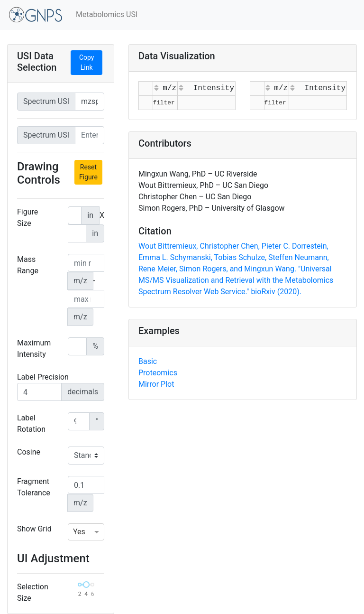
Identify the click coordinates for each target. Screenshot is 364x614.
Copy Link (87, 62)
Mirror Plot (156, 384)
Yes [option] (79, 532)
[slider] (86, 585)
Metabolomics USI (107, 14)
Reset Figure (88, 172)
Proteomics (158, 373)
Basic (148, 361)
